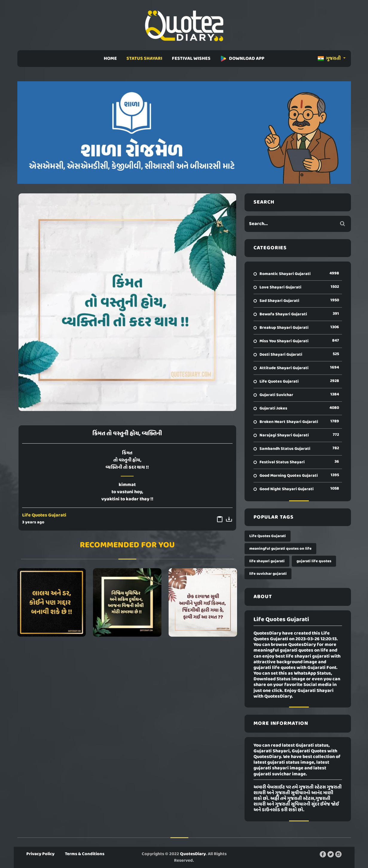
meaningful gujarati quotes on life (280, 549)
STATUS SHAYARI (144, 59)
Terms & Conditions (85, 854)
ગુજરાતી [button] (330, 59)
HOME (110, 59)
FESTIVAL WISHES (191, 59)
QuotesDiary (193, 854)
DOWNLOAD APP (242, 59)
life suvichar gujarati (268, 574)
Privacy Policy (40, 854)
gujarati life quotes (314, 561)
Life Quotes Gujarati (44, 515)
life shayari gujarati (267, 561)
